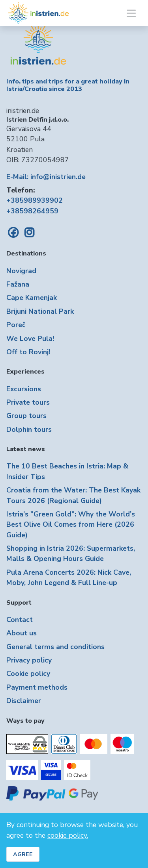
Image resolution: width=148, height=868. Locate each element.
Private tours (28, 402)
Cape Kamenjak (32, 298)
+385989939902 (35, 200)
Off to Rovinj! (28, 352)
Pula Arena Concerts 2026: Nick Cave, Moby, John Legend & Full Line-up (69, 577)
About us (22, 633)
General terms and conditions (55, 647)
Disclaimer (24, 701)
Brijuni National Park (40, 311)
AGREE (23, 854)
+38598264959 (32, 211)
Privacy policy (29, 660)
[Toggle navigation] (131, 13)
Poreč (16, 325)
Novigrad (21, 271)
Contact (20, 620)
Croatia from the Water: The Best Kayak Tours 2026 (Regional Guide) (73, 495)
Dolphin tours (29, 429)
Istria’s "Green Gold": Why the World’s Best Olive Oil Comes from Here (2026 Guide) (71, 525)
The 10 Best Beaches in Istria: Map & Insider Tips (67, 471)
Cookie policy (28, 674)
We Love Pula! (30, 339)
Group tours (26, 416)
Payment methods (37, 687)
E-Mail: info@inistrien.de (46, 177)
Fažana (18, 284)
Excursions (24, 389)
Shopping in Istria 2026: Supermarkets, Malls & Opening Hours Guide (71, 553)
